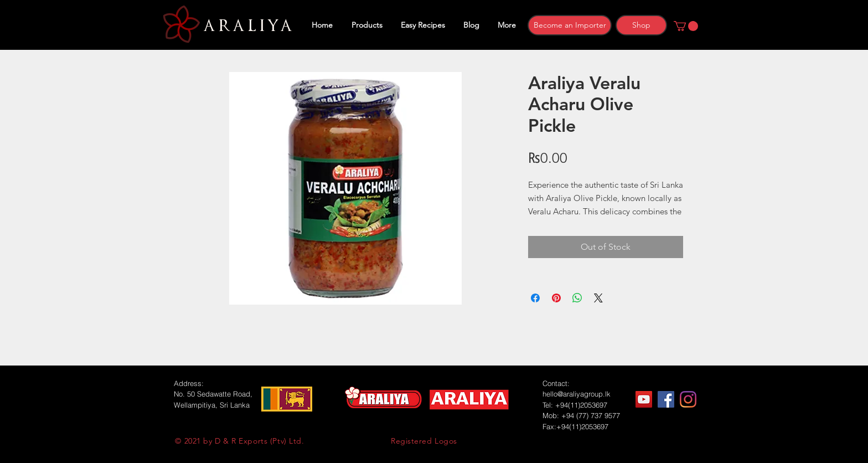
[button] (686, 26)
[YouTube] (644, 399)
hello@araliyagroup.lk (577, 394)
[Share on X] (598, 298)
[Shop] (641, 25)
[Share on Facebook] (535, 298)
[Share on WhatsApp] (577, 298)
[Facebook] (666, 399)
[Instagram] (688, 399)
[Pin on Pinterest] (556, 298)
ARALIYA (246, 26)
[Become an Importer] (570, 25)
